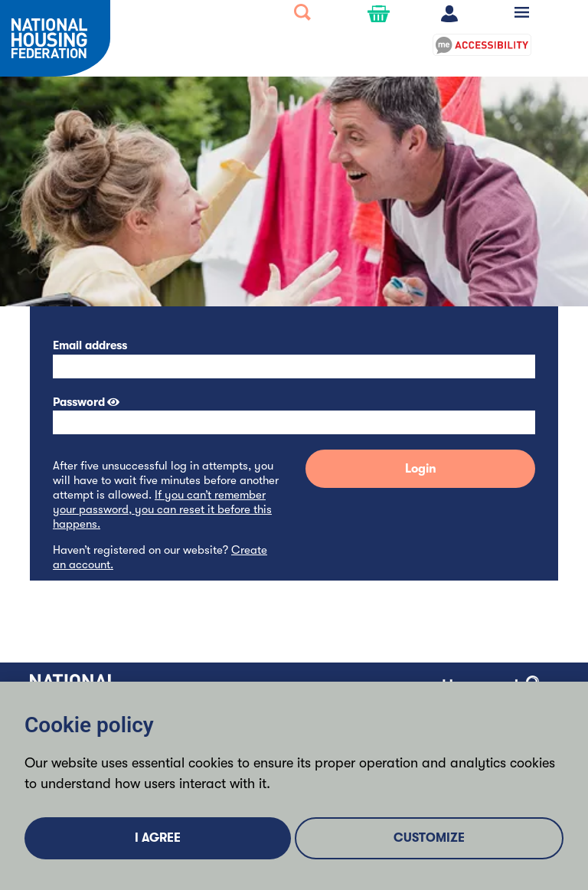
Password (79, 402)
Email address (90, 345)
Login (421, 469)
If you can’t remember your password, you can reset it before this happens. (162, 509)
